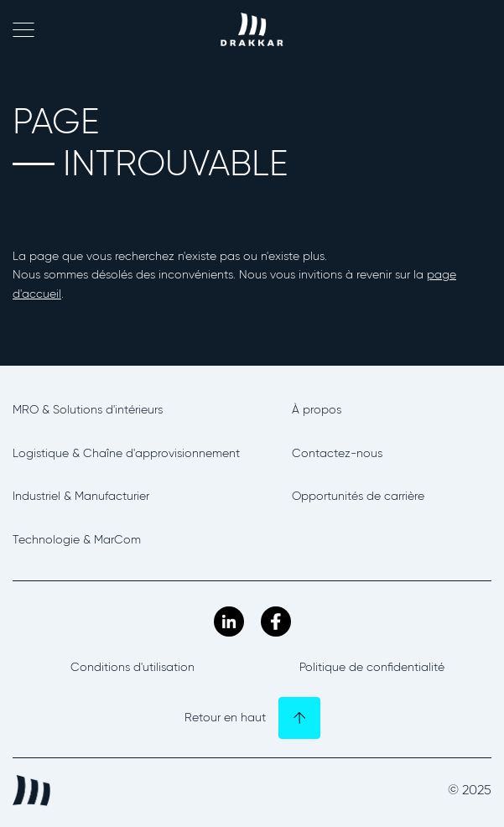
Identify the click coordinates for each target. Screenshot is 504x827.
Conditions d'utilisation (132, 667)
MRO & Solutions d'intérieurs (88, 410)
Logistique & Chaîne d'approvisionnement (126, 453)
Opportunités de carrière (358, 496)
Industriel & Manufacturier (81, 496)
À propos (317, 410)
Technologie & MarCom (77, 540)
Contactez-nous (337, 453)
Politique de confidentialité (372, 667)
